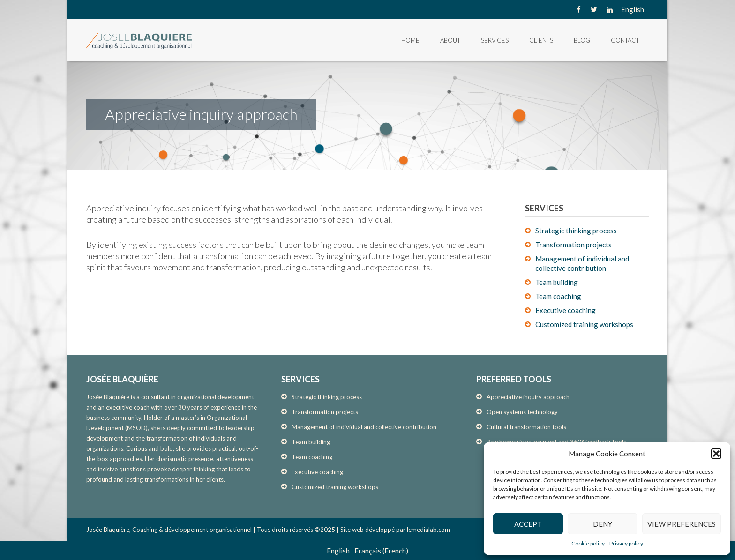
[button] (716, 454)
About (450, 40)
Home (410, 40)
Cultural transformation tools (526, 427)
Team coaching (558, 296)
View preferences (682, 524)
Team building (557, 282)
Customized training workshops (584, 324)
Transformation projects (574, 245)
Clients (541, 40)
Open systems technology (522, 412)
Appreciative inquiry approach (528, 397)
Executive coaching (566, 310)
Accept (528, 524)
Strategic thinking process (576, 231)
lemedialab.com (428, 530)
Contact (625, 40)
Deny (603, 524)
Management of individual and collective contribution (364, 427)
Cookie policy (588, 543)
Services (495, 40)
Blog (582, 40)
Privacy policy (626, 543)
